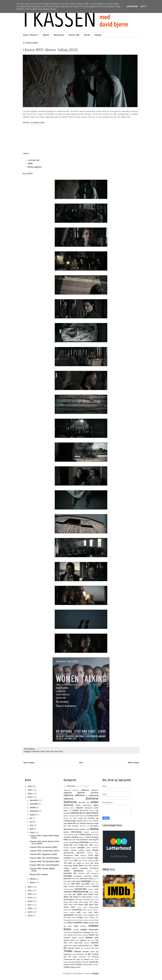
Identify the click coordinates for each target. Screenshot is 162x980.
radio (97, 915)
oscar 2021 (94, 905)
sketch (92, 932)
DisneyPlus (94, 826)
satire (76, 926)
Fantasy (75, 837)
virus (70, 962)
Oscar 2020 (83, 905)
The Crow (95, 948)
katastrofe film (70, 873)
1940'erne (95, 790)
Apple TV (67, 810)
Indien (80, 861)
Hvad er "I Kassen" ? (31, 35)
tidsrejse (78, 951)
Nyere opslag (29, 763)
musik (96, 889)
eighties (87, 832)
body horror (94, 816)
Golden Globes (70, 850)
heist (77, 855)
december (34, 800)
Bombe (66, 818)
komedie (68, 876)
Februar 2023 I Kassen (39, 874)
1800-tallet (67, 790)
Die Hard (67, 826)
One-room (50, 752)
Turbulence (80, 954)
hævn (83, 858)
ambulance (88, 808)
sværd (75, 946)
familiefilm (67, 837)
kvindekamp (76, 879)
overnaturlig (76, 910)
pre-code (78, 915)
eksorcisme (95, 832)
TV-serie (95, 954)
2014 (30, 916)
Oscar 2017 (88, 902)
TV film (88, 954)
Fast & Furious (92, 837)
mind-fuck (88, 886)
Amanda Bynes (69, 808)
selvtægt (76, 930)
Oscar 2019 (73, 905)
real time (67, 918)
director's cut (84, 826)
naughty (96, 892)
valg (82, 959)
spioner (89, 937)
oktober (33, 807)
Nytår (96, 894)
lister (69, 881)
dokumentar (68, 829)
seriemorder (93, 930)
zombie (67, 967)
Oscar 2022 (59, 752)
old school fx (75, 897)
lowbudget (86, 881)
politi (79, 912)
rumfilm (86, 923)
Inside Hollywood (89, 861)
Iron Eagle (77, 863)
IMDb (30, 163)
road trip (91, 920)
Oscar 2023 (82, 907)
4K (88, 802)
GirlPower (95, 848)
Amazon (79, 808)
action (94, 802)
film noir (72, 840)
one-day (96, 897)
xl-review (78, 964)
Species (81, 938)
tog (97, 952)
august (33, 815)
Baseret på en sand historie (85, 813)
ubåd (75, 957)
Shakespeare (68, 932)
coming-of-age (70, 821)
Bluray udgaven (35, 167)
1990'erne (80, 795)
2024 (30, 794)
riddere (86, 920)
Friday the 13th (86, 845)
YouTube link (34, 160)
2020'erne (36, 752)
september (34, 811)
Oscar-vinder (94, 907)
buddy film (82, 818)
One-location (69, 899)
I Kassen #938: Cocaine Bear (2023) (44, 851)
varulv (92, 959)
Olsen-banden (87, 897)
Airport (78, 805)
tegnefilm (71, 948)
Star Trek (91, 940)
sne (97, 935)
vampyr (87, 959)
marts (32, 832)
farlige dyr (82, 837)
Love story (76, 881)
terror (78, 948)
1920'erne (76, 790)
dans (65, 823)
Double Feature (80, 829)
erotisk (82, 834)
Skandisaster (78, 932)
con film (89, 821)
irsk (83, 863)
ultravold (95, 957)
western (66, 965)
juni (31, 822)
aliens (96, 805)
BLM (87, 816)
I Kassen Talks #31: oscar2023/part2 (44, 865)
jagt (70, 866)
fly (97, 840)
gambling (73, 848)
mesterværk (79, 886)
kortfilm (96, 876)
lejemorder (84, 879)
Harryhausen (68, 855)
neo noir (72, 894)
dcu (78, 823)
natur (91, 892)
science (83, 926)
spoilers (66, 940)
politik (85, 912)
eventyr (89, 834)
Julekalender (78, 871)
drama (43, 752)
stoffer (71, 943)
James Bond (78, 866)
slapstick (86, 935)
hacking (90, 853)
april (32, 829)
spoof (72, 940)
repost (86, 918)
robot (70, 923)
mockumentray (68, 889)
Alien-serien (87, 805)
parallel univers (87, 910)
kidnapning (95, 873)
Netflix (79, 894)
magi (83, 884)
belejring (72, 816)
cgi (97, 818)
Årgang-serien (75, 967)
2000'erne (68, 799)
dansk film (72, 823)
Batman (66, 816)
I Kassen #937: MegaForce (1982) (43, 854)
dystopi (66, 832)
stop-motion (78, 943)
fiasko (66, 840)
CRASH (96, 821)
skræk (70, 935)
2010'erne (92, 799)
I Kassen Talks (74, 35)
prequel (91, 915)
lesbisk (91, 879)
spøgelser (83, 940)
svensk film (68, 946)
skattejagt (86, 932)
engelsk (77, 835)
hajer (97, 853)
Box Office (73, 818)
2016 (30, 908)
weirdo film (94, 962)
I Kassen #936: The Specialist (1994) (44, 861)
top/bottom (68, 954)
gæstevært (81, 853)
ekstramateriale (69, 835)
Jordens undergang (79, 868)
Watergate (86, 962)
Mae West (75, 884)
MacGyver (95, 881)
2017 (30, 905)
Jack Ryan (94, 863)
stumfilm (87, 943)
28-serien (82, 802)
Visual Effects (77, 962)
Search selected (83, 786)
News (85, 894)
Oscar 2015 (78, 902)
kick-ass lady (84, 873)
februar (33, 879)
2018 (30, 901)
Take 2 (91, 946)
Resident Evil (94, 918)
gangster (81, 847)
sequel (84, 930)
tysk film (67, 957)
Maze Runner (69, 886)
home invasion (76, 858)
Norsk (91, 894)
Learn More (132, 6)
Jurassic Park (93, 871)
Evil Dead (95, 835)
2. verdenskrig (92, 795)
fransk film (68, 845)
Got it (143, 6)
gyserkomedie (69, 853)
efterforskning (76, 832)
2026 (30, 786)
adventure (69, 805)
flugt (94, 840)
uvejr (78, 959)
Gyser (95, 850)
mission (95, 886)
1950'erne (68, 793)
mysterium (68, 892)
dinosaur (75, 826)
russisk (92, 923)
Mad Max (67, 884)
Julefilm (67, 871)
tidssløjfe (86, 952)
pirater (66, 912)
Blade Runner (80, 816)
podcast (72, 912)
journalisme (94, 868)
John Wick (88, 866)
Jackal (66, 866)
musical (90, 889)
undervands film (70, 959)
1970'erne (94, 793)
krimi (69, 878)
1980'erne (68, 795)
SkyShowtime (78, 935)
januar (33, 882)
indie (76, 860)
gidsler (88, 848)
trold (74, 954)
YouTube (96, 965)
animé (96, 808)
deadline (83, 823)
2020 (30, 894)
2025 (30, 790)
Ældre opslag (133, 763)
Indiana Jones (68, 861)
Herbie (91, 855)
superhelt (95, 943)
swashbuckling (83, 946)
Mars (87, 884)
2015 (30, 912)
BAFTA (92, 810)
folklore (66, 842)
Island (87, 863)
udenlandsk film (84, 957)
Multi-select (70, 786)
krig (65, 878)
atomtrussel (84, 810)
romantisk (77, 923)
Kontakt (87, 35)
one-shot (86, 900)
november (34, 804)
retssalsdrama (68, 920)
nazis (65, 894)
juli (31, 818)
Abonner (46, 35)
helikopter (83, 855)
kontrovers (88, 876)
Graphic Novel (84, 850)
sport (77, 940)
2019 (30, 898)
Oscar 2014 (68, 902)
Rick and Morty (78, 920)
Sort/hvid (67, 938)
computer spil (81, 821)
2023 (30, 797)
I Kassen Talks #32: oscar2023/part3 (44, 858)
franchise (84, 842)
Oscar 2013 (94, 900)
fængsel (66, 848)
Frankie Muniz (94, 842)
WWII (72, 965)
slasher (92, 935)
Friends (96, 845)
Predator (85, 915)
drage (88, 829)
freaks (76, 845)
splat (96, 938)
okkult (66, 897)
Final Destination (82, 840)
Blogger (96, 973)
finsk (90, 840)
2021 (30, 891)
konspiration (78, 876)
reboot (74, 918)
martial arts (95, 884)
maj (31, 825)
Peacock (96, 910)
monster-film (80, 889)
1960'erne (81, 793)
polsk (90, 912)
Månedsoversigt (80, 892)
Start (81, 763)
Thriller (68, 951)
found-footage (74, 842)
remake (80, 917)
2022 (30, 887)
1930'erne (85, 790)
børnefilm (91, 818)
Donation (98, 35)
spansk (74, 938)
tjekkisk (92, 952)
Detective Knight (92, 823)
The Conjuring (85, 948)
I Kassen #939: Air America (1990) (43, 847)
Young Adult (87, 965)
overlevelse (67, 910)
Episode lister (59, 35)
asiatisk (76, 810)
